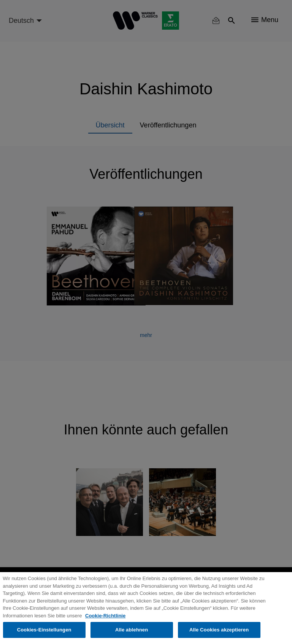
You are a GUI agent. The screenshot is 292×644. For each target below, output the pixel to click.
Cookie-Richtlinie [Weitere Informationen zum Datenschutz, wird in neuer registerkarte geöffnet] (105, 616)
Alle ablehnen (132, 630)
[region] (146, 608)
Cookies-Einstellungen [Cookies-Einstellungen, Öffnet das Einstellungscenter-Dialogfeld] (44, 630)
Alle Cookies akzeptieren (219, 630)
